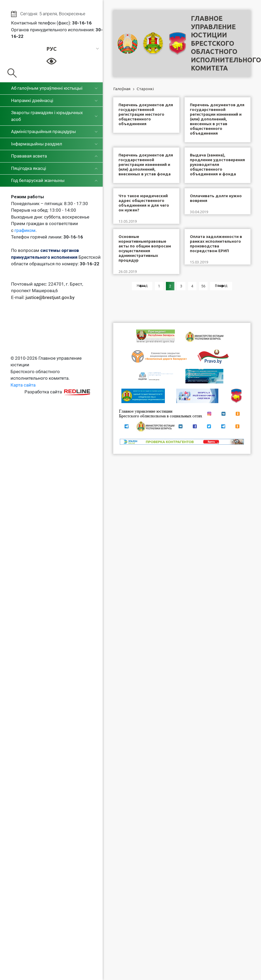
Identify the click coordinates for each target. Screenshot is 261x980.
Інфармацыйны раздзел (37, 144)
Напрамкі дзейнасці (32, 100)
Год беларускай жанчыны (38, 180)
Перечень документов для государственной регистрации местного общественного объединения (146, 114)
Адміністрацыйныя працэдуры (43, 131)
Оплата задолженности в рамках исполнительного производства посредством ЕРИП (216, 244)
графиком (25, 230)
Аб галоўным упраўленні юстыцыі (47, 88)
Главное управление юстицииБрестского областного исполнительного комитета (226, 43)
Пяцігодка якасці (29, 168)
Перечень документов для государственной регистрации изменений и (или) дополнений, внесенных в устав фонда (146, 164)
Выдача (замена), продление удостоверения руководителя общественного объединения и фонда (217, 164)
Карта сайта (23, 385)
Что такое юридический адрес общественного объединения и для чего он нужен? (144, 203)
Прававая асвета (29, 156)
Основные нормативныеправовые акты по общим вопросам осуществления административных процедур (145, 248)
